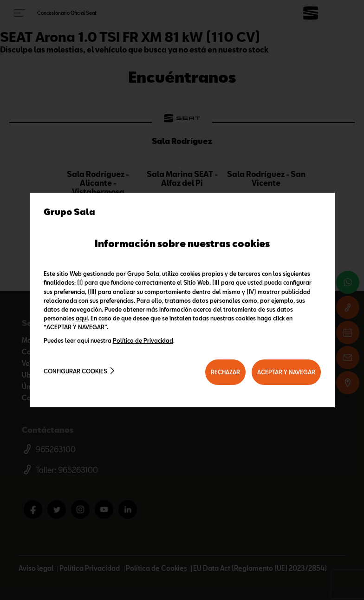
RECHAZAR (225, 372)
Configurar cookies (75, 371)
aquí (82, 318)
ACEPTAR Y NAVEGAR (286, 372)
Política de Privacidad (143, 340)
